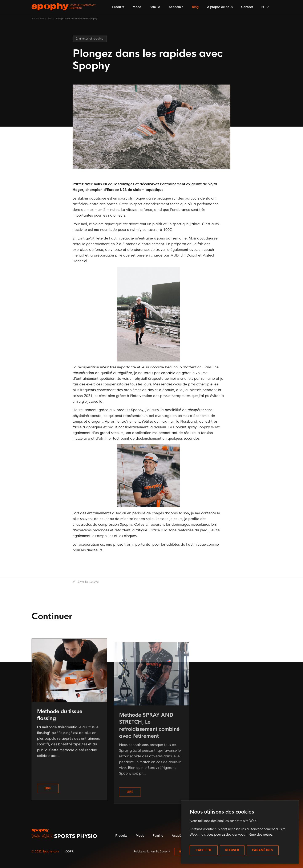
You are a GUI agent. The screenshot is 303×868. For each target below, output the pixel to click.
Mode (137, 7)
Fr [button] (265, 7)
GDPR (70, 851)
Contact (247, 7)
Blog (195, 7)
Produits (118, 7)
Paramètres (263, 850)
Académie (176, 7)
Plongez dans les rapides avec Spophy (77, 19)
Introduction (38, 19)
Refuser (232, 850)
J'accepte (204, 850)
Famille (155, 7)
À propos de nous (220, 7)
